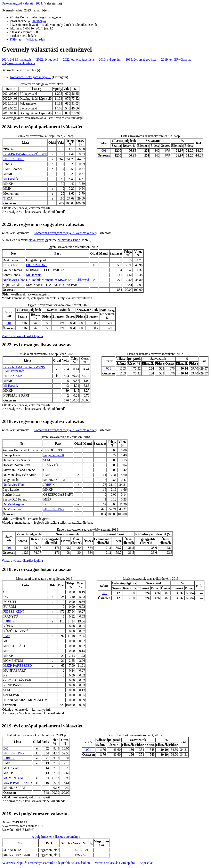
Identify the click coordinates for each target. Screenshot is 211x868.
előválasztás (36, 240)
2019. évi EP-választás (176, 59)
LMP (47, 475)
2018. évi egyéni (110, 59)
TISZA (8, 198)
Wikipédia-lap (36, 39)
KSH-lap (16, 39)
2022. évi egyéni (47, 59)
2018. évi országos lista (141, 59)
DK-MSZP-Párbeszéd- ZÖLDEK (25, 154)
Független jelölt (54, 455)
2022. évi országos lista (79, 59)
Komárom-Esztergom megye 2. (30, 77)
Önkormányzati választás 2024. (22, 3)
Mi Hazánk (11, 179)
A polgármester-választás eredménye (56, 837)
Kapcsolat (146, 863)
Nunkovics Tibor (68, 240)
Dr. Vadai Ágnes (13, 504)
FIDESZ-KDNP (14, 159)
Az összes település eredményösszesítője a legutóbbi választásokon (46, 863)
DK (46, 504)
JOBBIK (49, 485)
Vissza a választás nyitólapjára (115, 863)
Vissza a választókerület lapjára (22, 336)
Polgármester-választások (18, 63)
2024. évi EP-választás (17, 59)
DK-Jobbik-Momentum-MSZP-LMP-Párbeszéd (58, 280)
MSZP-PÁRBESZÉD (18, 666)
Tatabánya (39, 21)
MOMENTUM (13, 778)
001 (104, 150)
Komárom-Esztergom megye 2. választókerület (65, 233)
